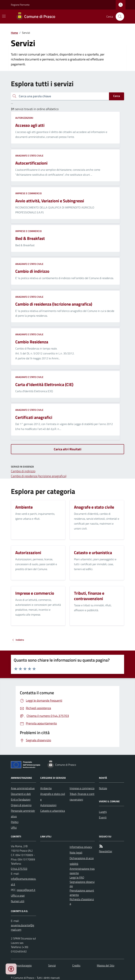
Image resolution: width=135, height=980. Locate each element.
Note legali (76, 852)
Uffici (14, 828)
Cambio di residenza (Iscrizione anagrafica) (39, 476)
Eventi (103, 817)
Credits (76, 965)
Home (14, 33)
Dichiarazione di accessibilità (82, 861)
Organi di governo (21, 805)
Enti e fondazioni (21, 799)
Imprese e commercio (28, 193)
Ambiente (46, 788)
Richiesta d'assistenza (82, 901)
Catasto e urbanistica (53, 811)
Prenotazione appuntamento (82, 893)
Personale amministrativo (23, 814)
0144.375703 (19, 869)
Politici (15, 822)
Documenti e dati (21, 794)
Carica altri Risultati (68, 449)
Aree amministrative (23, 788)
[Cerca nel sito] (118, 17)
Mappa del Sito (106, 965)
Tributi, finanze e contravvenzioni (82, 797)
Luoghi (103, 812)
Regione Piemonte (20, 5)
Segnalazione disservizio (82, 884)
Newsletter (106, 851)
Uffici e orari (18, 896)
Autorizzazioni (24, 118)
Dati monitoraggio (21, 965)
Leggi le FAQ (77, 877)
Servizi (52, 965)
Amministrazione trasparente (82, 871)
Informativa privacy (81, 847)
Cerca (117, 96)
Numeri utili (18, 901)
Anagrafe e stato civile (29, 156)
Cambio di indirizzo (23, 471)
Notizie (103, 788)
